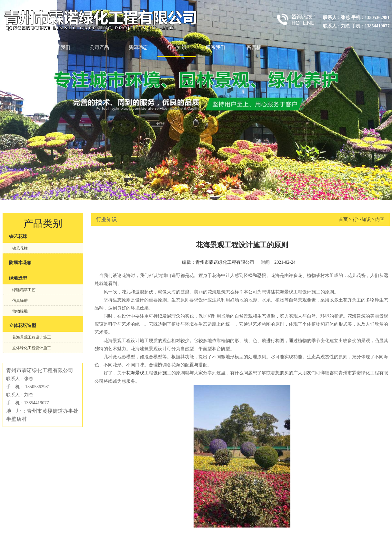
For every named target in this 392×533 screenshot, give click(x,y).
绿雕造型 (18, 278)
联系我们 (216, 47)
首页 (22, 47)
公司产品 (99, 47)
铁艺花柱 (20, 248)
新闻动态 (138, 47)
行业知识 (177, 47)
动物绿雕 (20, 311)
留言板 (254, 47)
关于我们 (61, 47)
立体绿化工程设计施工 (32, 348)
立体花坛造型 (23, 326)
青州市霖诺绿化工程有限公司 (225, 262)
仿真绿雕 (20, 301)
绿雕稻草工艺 (24, 290)
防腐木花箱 (20, 263)
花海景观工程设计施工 (32, 337)
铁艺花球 (18, 237)
